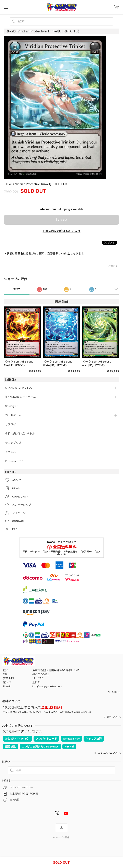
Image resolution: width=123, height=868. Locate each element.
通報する (113, 266)
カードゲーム (13, 415)
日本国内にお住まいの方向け (62, 231)
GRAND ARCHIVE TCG (19, 388)
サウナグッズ (13, 443)
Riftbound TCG (14, 461)
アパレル (10, 452)
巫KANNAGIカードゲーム (20, 397)
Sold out (62, 220)
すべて (17, 289)
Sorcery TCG (13, 406)
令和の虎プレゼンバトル (20, 434)
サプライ (10, 424)
